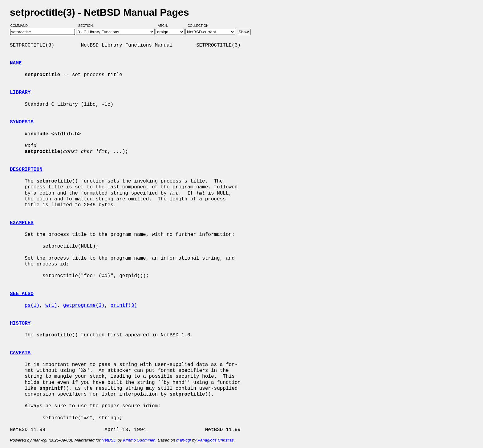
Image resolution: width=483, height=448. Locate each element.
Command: (21, 26)
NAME (16, 63)
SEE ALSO (22, 294)
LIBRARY (20, 92)
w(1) (51, 306)
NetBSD (109, 440)
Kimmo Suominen (139, 440)
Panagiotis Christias (216, 440)
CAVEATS (20, 353)
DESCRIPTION (26, 170)
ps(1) (32, 306)
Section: (87, 26)
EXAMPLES (22, 223)
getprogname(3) (84, 306)
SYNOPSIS (22, 122)
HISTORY (20, 323)
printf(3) (124, 306)
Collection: (199, 26)
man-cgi (183, 440)
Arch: (166, 26)
